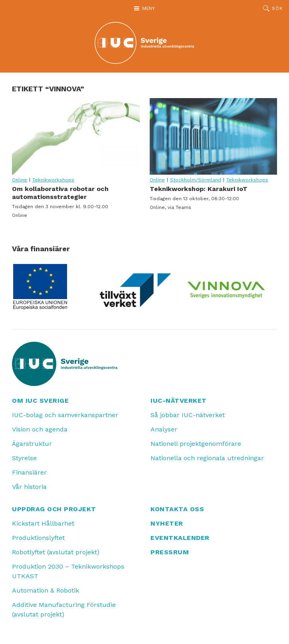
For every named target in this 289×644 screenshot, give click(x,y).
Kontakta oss (177, 509)
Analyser (164, 429)
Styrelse (24, 458)
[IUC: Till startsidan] (144, 43)
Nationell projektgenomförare (196, 444)
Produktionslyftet (38, 538)
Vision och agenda (40, 429)
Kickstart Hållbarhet (43, 523)
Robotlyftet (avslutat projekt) (56, 552)
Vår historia (29, 487)
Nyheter (167, 523)
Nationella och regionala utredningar (207, 458)
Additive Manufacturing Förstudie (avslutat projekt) (64, 610)
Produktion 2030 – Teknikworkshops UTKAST (68, 571)
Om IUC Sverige (40, 401)
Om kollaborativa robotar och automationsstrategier (76, 136)
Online (20, 180)
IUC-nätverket (179, 401)
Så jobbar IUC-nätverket (188, 415)
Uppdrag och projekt (54, 509)
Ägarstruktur (32, 444)
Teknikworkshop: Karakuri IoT (214, 136)
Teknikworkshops (53, 180)
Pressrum (170, 552)
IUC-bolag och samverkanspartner (65, 415)
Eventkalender (180, 538)
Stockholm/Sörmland (196, 180)
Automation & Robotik (46, 590)
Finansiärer (29, 472)
